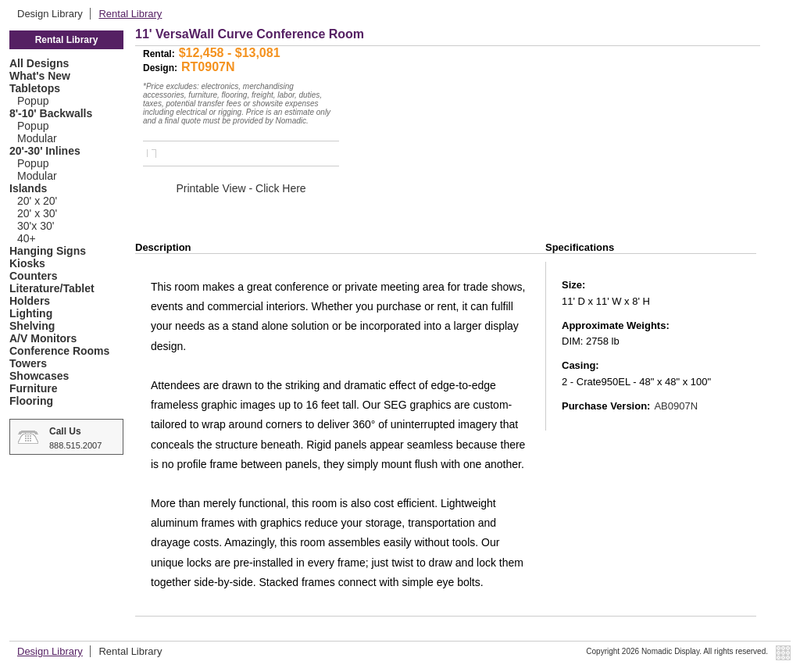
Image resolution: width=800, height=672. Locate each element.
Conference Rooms (59, 351)
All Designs (39, 63)
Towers (28, 363)
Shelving (32, 326)
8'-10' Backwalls (51, 113)
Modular (37, 138)
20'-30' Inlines (45, 151)
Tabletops (35, 88)
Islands (28, 188)
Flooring (31, 401)
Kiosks (27, 263)
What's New (40, 76)
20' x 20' (37, 201)
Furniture (33, 388)
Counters (33, 276)
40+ (27, 238)
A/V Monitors (43, 338)
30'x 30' (36, 226)
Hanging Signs (48, 251)
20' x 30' (37, 213)
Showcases (39, 376)
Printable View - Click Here (241, 188)
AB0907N (676, 406)
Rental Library (130, 14)
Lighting (31, 313)
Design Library (51, 14)
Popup (33, 101)
